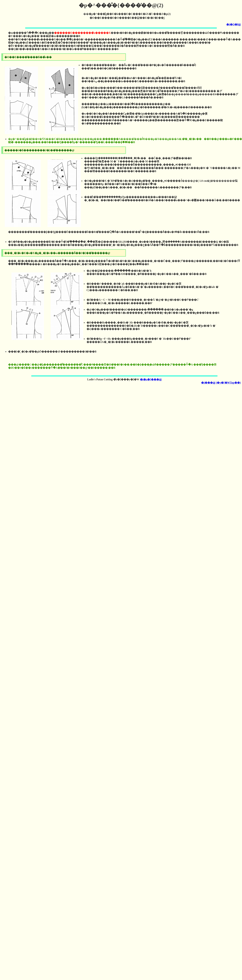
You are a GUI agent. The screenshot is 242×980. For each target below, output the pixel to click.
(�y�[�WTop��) (228, 383)
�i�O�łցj (233, 24)
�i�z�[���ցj (151, 379)
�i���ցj (208, 383)
